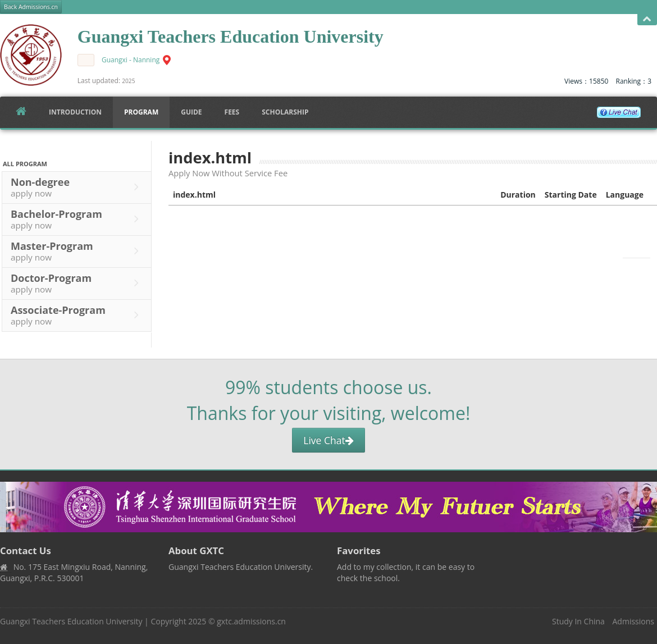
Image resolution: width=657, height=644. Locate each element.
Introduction (75, 112)
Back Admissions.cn (31, 7)
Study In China (578, 621)
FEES (232, 112)
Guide (191, 112)
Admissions (633, 621)
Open (647, 19)
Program (141, 112)
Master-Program (77, 251)
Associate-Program (77, 315)
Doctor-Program (77, 283)
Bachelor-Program (77, 219)
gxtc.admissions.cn (251, 621)
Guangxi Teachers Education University (71, 621)
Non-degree (77, 187)
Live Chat (328, 440)
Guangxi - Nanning (131, 60)
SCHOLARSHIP (285, 112)
